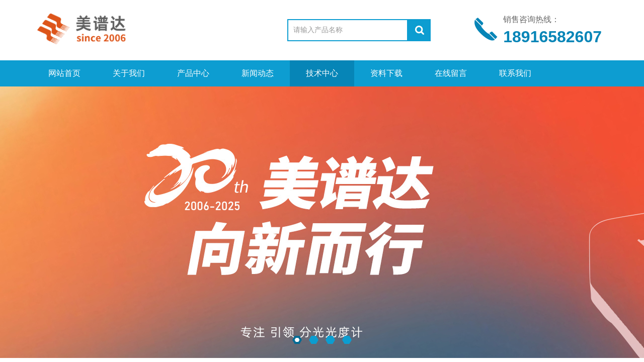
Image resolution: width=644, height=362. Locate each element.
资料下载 (386, 73)
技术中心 (322, 73)
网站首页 (64, 73)
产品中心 (193, 73)
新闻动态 (258, 73)
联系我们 (515, 73)
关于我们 (129, 73)
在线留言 (451, 73)
